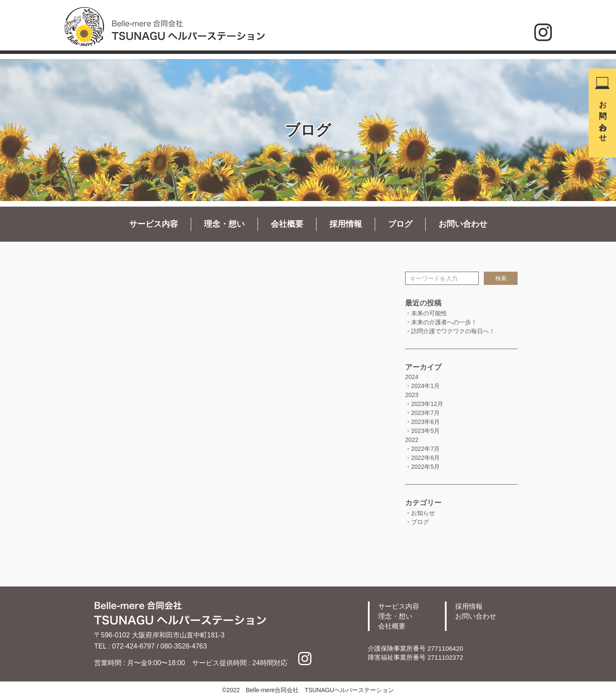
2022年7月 (425, 449)
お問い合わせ (603, 117)
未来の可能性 (429, 313)
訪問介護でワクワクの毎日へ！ (453, 331)
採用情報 (346, 224)
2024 (412, 377)
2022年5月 (425, 467)
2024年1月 (425, 386)
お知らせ (423, 513)
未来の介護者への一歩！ (444, 322)
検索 (501, 278)
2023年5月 (425, 431)
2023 (412, 395)
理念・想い (224, 224)
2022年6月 (425, 458)
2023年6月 (425, 422)
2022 (412, 440)
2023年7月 (425, 413)
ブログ (400, 224)
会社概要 (287, 224)
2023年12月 (427, 404)
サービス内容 (154, 224)
